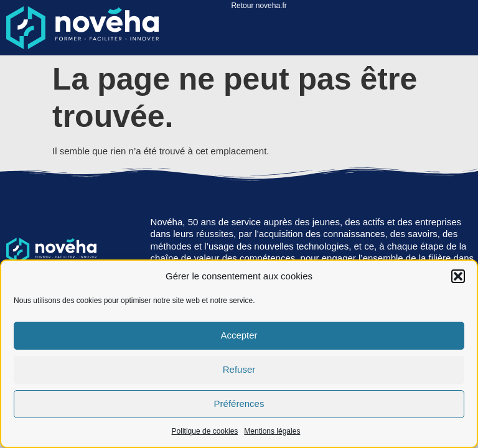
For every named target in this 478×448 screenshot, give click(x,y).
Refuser (239, 369)
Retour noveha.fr (259, 6)
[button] (458, 276)
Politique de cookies (205, 431)
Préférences (239, 404)
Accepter (239, 335)
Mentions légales (272, 431)
